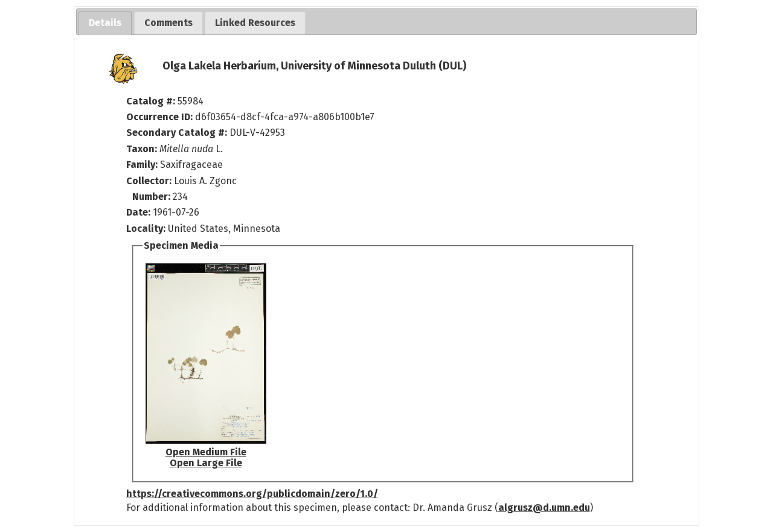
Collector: (150, 181)
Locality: (146, 229)
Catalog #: (152, 101)
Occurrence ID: (161, 117)
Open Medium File (206, 452)
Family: (142, 165)
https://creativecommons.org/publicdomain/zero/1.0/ (252, 494)
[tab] (105, 23)
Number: (152, 197)
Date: (138, 212)
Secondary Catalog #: (177, 133)
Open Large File (206, 463)
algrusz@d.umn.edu (544, 508)
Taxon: (142, 149)
